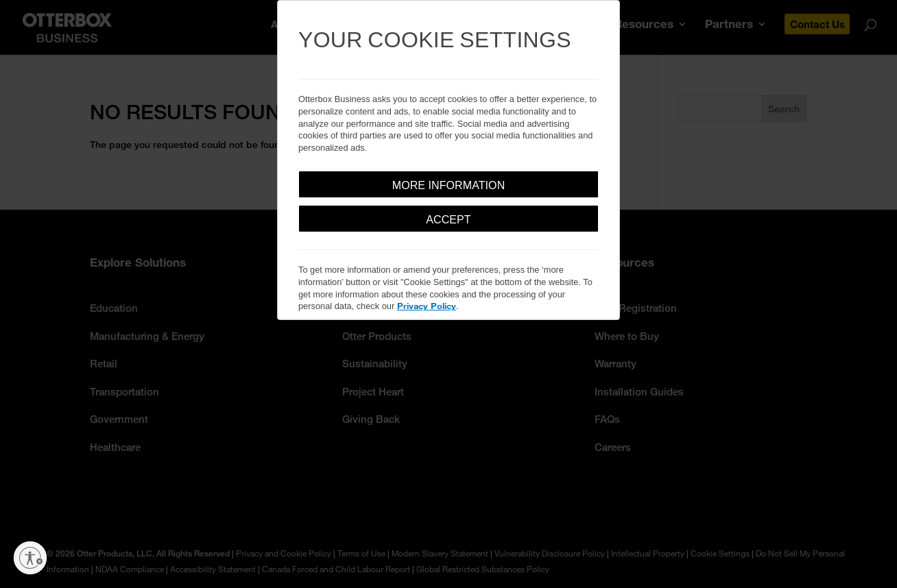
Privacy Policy (427, 306)
